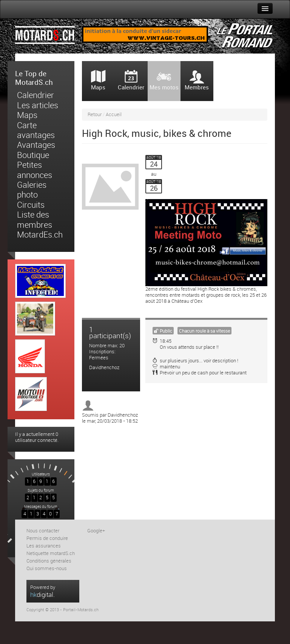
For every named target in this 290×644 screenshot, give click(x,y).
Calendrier (35, 95)
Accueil (114, 114)
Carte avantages (36, 130)
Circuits (31, 205)
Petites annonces (35, 170)
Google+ (96, 531)
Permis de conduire (47, 538)
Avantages (36, 145)
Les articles (38, 106)
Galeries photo (32, 190)
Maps (27, 115)
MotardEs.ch (40, 235)
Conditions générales (49, 561)
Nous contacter (43, 531)
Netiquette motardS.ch (51, 553)
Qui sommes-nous (47, 568)
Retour (95, 114)
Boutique (33, 155)
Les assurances (44, 546)
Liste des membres (35, 220)
